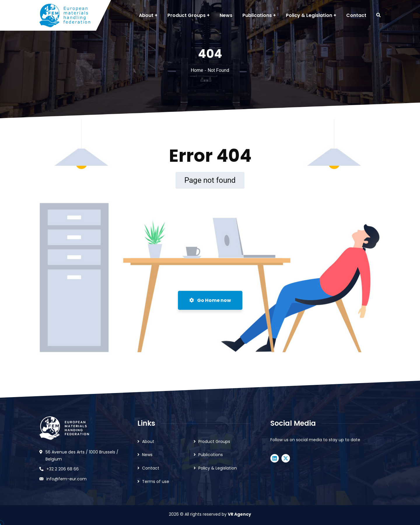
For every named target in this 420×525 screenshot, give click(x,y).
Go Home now (210, 300)
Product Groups (214, 441)
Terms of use (156, 481)
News (147, 455)
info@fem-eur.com (66, 479)
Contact (151, 468)
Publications (211, 455)
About (148, 441)
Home (197, 70)
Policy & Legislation (218, 468)
